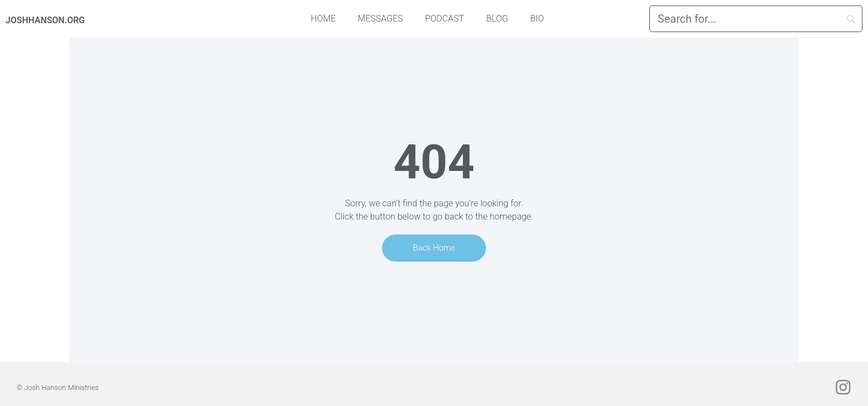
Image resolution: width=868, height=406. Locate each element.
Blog (497, 19)
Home (323, 19)
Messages (380, 19)
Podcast (445, 19)
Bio (537, 19)
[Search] (756, 19)
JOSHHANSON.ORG (45, 20)
